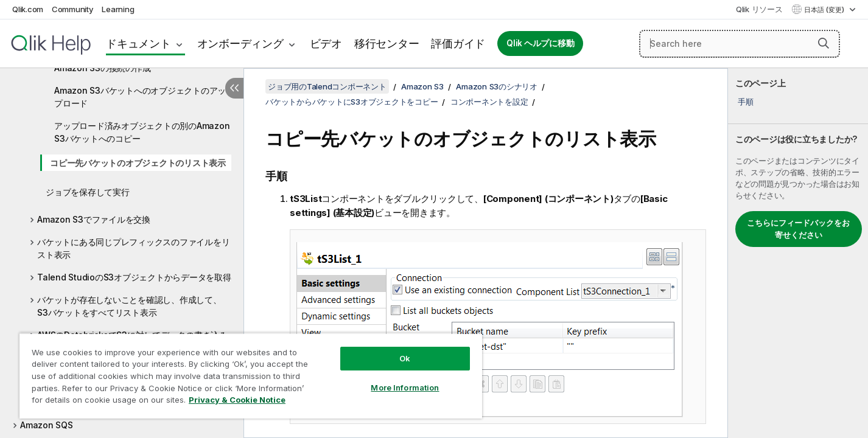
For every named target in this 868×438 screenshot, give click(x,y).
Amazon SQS (47, 425)
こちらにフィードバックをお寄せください (798, 229)
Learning (118, 9)
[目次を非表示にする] (234, 88)
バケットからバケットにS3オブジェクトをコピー (352, 102)
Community (73, 9)
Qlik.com (28, 9)
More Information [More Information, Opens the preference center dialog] (405, 388)
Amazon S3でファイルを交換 (94, 219)
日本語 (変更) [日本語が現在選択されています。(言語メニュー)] (825, 10)
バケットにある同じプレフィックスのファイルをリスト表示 (133, 248)
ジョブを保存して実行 (88, 192)
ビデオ (326, 43)
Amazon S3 (422, 86)
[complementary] (798, 253)
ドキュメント (138, 43)
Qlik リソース (759, 9)
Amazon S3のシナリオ (497, 86)
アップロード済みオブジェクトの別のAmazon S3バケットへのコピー (142, 132)
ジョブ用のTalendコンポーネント (327, 86)
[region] (251, 376)
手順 (746, 102)
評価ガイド (458, 43)
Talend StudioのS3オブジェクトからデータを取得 (134, 277)
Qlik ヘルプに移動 (540, 43)
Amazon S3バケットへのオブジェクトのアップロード (140, 97)
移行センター (387, 43)
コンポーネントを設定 (489, 102)
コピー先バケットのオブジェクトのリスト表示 (138, 163)
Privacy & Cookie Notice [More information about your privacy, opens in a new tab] (237, 400)
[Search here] (740, 44)
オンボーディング (240, 43)
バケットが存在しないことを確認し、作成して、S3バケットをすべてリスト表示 (129, 306)
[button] (824, 43)
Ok (405, 358)
